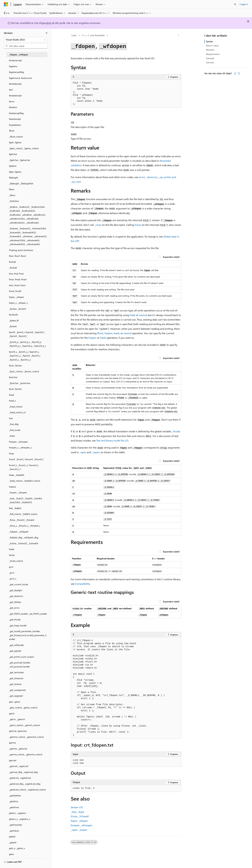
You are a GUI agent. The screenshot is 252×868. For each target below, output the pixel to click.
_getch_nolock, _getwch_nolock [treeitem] (25, 725)
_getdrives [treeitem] (14, 807)
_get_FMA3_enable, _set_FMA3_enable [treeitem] (28, 614)
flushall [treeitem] (12, 262)
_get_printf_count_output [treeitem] (21, 657)
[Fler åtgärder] (178, 35)
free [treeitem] (11, 418)
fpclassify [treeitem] (13, 315)
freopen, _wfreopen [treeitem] (18, 442)
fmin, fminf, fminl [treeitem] (17, 285)
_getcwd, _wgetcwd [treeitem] (19, 766)
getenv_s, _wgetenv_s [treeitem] (20, 819)
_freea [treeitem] (12, 436)
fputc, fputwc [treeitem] (16, 365)
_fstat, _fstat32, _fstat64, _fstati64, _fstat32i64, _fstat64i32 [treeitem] (26, 500)
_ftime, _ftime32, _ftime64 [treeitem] (22, 520)
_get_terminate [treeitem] (16, 672)
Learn (74, 35)
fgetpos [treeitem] (13, 166)
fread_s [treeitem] (12, 401)
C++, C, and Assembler (93, 35)
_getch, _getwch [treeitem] (17, 719)
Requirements (213, 54)
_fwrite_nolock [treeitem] (16, 561)
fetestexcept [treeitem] (15, 119)
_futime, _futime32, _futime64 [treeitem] (24, 543)
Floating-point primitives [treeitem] (21, 250)
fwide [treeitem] (12, 549)
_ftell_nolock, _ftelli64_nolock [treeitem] (23, 514)
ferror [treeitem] (12, 101)
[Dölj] (47, 33)
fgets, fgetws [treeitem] (15, 172)
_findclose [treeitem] (14, 201)
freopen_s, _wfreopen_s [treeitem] (20, 447)
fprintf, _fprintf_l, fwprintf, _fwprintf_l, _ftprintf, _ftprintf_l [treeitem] (27, 334)
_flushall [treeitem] (13, 268)
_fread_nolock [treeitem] (16, 407)
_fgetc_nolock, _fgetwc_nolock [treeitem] (24, 148)
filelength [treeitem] (14, 178)
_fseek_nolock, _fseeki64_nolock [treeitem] (25, 481)
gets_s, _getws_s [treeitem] (17, 848)
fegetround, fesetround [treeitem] (20, 78)
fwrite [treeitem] (12, 555)
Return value (212, 46)
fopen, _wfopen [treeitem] (16, 297)
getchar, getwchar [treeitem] (18, 731)
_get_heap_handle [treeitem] (18, 625)
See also (210, 62)
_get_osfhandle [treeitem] (16, 645)
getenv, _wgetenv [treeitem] (18, 813)
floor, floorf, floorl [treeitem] (17, 256)
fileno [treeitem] (12, 189)
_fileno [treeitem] (12, 195)
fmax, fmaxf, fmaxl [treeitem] (18, 279)
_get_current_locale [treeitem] (18, 584)
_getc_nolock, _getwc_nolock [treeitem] (23, 707)
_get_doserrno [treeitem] (16, 596)
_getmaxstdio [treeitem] (16, 825)
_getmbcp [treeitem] (14, 831)
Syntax (209, 41)
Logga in (244, 4)
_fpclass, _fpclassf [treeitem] (17, 309)
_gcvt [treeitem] (12, 573)
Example (210, 58)
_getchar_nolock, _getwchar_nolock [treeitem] (26, 737)
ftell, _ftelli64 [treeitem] (15, 508)
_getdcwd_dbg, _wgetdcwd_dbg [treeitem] (25, 784)
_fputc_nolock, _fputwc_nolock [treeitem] (24, 371)
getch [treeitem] (12, 713)
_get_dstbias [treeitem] (15, 602)
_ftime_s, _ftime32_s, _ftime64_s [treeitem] (25, 526)
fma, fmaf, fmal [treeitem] (16, 274)
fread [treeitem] (11, 395)
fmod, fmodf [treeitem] (15, 291)
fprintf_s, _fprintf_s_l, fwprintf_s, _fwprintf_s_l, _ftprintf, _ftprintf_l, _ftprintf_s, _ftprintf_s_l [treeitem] (25, 356)
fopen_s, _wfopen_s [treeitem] (18, 303)
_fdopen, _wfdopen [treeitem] (18, 55)
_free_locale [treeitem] (15, 430)
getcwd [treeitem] (13, 760)
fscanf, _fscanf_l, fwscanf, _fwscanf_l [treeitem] (26, 459)
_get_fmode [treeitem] (15, 619)
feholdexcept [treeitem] (15, 84)
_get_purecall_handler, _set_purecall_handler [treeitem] (20, 665)
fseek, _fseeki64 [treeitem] (17, 475)
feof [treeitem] (11, 90)
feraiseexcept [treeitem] (15, 95)
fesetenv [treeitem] (13, 107)
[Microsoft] (6, 4)
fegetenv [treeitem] (13, 66)
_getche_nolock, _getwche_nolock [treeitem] (26, 754)
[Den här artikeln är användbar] (235, 73)
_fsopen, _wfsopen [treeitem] (18, 492)
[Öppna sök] (235, 4)
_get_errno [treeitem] (14, 608)
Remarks (210, 50)
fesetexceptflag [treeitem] (16, 113)
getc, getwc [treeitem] (15, 702)
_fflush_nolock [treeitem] (16, 137)
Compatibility (83, 584)
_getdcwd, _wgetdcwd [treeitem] (20, 778)
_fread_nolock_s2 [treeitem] (17, 412)
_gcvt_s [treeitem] (13, 579)
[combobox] (26, 40)
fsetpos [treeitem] (13, 487)
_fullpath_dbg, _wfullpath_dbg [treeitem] (24, 537)
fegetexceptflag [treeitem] (16, 72)
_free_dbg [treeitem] (14, 424)
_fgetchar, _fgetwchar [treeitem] (20, 160)
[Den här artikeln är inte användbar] (239, 73)
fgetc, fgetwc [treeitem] (15, 142)
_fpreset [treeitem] (13, 326)
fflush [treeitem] (12, 131)
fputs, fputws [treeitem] (15, 389)
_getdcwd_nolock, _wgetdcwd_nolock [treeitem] (27, 790)
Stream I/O (77, 807)
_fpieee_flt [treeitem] (14, 320)
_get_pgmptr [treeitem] (15, 651)
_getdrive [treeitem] (14, 801)
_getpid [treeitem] (13, 842)
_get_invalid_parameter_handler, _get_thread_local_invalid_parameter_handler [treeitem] (28, 635)
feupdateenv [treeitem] (15, 125)
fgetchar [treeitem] (13, 154)
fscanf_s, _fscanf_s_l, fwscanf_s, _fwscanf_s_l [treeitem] (24, 467)
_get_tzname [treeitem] (15, 684)
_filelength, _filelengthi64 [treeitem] (21, 183)
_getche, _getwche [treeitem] (18, 749)
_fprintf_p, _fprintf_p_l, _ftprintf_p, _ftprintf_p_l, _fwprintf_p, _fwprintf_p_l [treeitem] (27, 344)
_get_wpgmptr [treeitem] (16, 696)
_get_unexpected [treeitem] (17, 690)
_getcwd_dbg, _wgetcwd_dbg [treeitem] (23, 772)
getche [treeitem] (12, 743)
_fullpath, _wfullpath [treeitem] (19, 532)
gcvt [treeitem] (11, 567)
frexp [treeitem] (11, 453)
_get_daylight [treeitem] (16, 590)
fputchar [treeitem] (13, 377)
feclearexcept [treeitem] (15, 60)
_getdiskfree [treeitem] (15, 795)
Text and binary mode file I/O (112, 440)
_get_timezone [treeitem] (16, 678)
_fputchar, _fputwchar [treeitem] (20, 383)
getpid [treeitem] (12, 836)
